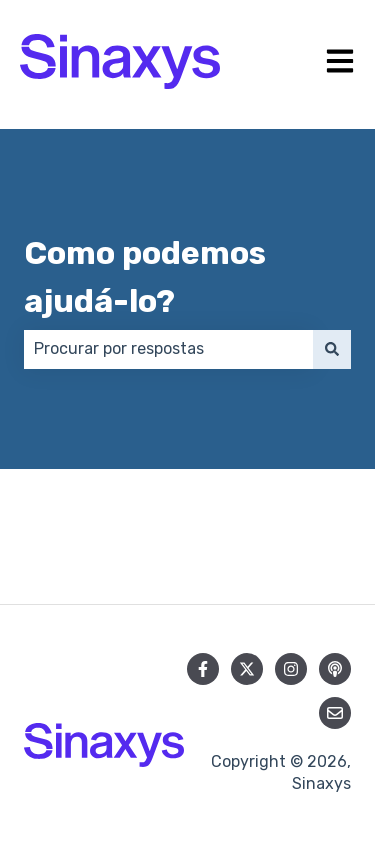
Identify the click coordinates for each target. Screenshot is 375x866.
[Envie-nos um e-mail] (335, 713)
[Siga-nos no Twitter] (247, 669)
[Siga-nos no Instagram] (291, 669)
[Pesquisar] (332, 349)
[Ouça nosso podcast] (335, 669)
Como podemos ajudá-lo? (145, 277)
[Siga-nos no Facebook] (203, 669)
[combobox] (168, 349)
